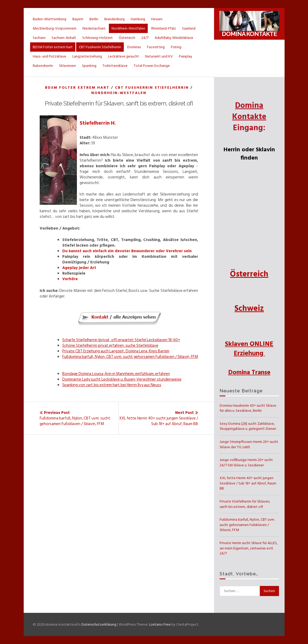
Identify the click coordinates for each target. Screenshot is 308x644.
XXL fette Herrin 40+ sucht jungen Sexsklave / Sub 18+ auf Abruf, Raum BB (248, 483)
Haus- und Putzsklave (50, 56)
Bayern (78, 19)
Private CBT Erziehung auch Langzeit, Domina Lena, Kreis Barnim (116, 351)
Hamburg (138, 19)
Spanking (89, 66)
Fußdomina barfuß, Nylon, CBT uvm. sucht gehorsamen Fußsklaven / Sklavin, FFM (130, 357)
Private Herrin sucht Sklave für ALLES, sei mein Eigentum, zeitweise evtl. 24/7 (249, 548)
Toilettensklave (115, 66)
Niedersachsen (94, 28)
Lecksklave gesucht (124, 56)
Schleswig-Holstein (97, 38)
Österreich (127, 38)
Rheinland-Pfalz (164, 28)
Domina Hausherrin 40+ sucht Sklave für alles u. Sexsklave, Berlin (248, 408)
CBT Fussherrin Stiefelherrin (100, 47)
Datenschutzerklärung (99, 624)
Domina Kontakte (249, 34)
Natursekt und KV (159, 56)
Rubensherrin (43, 66)
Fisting (176, 47)
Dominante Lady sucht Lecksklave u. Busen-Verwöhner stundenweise (122, 379)
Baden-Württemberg (50, 19)
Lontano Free (160, 624)
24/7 (145, 38)
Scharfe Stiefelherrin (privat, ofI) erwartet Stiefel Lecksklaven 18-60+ (121, 340)
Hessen (157, 19)
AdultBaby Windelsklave (174, 38)
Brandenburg (114, 19)
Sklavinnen (67, 66)
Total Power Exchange (152, 66)
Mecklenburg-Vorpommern (55, 28)
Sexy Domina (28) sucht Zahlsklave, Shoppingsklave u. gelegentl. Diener (248, 426)
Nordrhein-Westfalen (128, 28)
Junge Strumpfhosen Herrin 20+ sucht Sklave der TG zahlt (249, 444)
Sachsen (39, 38)
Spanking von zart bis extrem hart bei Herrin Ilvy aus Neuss (112, 385)
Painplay (186, 56)
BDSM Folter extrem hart (53, 47)
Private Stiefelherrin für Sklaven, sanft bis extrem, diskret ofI (245, 504)
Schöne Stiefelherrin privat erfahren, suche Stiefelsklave (110, 346)
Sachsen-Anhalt (64, 38)
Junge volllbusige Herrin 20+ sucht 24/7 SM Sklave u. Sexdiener (246, 462)
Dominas (134, 47)
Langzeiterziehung (87, 56)
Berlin (94, 19)
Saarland (189, 28)
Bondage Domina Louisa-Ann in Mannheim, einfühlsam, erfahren (116, 374)
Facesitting (156, 47)
